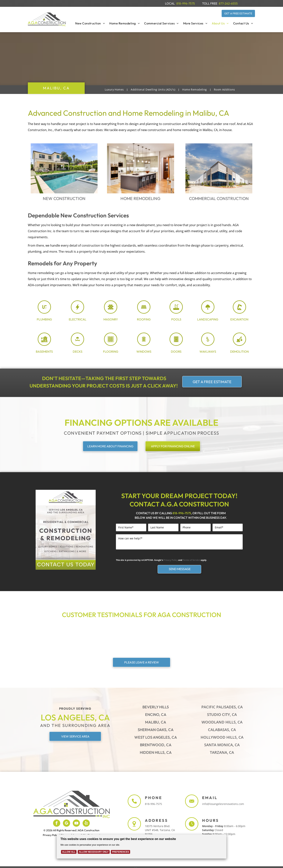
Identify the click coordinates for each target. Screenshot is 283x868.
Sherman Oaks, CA (156, 730)
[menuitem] (90, 23)
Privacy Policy (171, 560)
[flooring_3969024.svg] (111, 344)
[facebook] (57, 824)
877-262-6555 (228, 3)
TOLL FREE (210, 3)
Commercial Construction (219, 198)
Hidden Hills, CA (156, 752)
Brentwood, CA (156, 745)
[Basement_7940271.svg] (44, 344)
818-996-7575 (186, 3)
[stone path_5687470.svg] (208, 344)
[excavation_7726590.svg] (239, 312)
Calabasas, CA (222, 730)
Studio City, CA (222, 714)
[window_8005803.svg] (144, 344)
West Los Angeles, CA (156, 737)
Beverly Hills (156, 707)
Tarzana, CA (222, 752)
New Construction (64, 198)
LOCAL (170, 3)
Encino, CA (156, 714)
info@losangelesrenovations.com (223, 804)
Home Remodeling (140, 198)
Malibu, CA (156, 722)
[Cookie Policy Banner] (141, 845)
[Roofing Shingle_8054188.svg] (144, 312)
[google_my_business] (66, 824)
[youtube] (76, 824)
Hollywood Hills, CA (222, 737)
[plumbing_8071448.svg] (44, 312)
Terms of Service (191, 560)
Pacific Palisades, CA (222, 707)
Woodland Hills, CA (222, 722)
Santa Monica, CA (222, 745)
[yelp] (86, 824)
